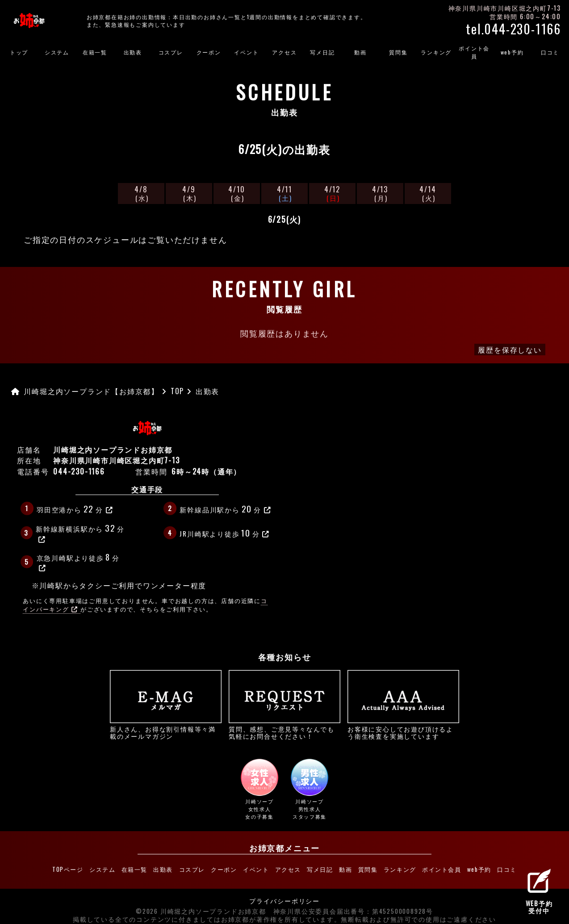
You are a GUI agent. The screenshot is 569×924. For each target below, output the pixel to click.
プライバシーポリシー (284, 896)
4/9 (189, 193)
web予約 (512, 52)
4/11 (284, 193)
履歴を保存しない (510, 350)
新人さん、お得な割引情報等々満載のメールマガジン (166, 705)
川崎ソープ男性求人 (310, 790)
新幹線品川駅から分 (225, 508)
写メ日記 (322, 52)
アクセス (284, 52)
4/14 (428, 193)
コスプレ (171, 52)
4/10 (237, 193)
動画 (360, 52)
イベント (246, 52)
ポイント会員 (474, 52)
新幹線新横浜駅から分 (80, 532)
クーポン (209, 52)
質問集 (398, 52)
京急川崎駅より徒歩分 (78, 561)
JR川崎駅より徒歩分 (225, 533)
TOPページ (67, 867)
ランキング (436, 52)
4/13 (380, 193)
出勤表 (133, 52)
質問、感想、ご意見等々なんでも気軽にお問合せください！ (284, 705)
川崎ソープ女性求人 (260, 790)
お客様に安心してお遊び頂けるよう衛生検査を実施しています (403, 705)
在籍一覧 (95, 52)
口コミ (508, 867)
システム (57, 52)
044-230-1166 (79, 471)
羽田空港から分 (75, 508)
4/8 (141, 193)
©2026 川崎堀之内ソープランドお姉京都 (201, 906)
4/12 (332, 193)
